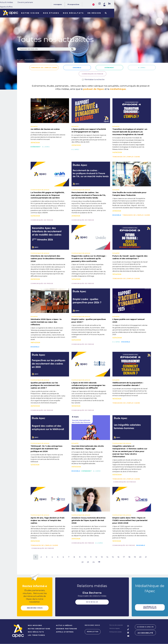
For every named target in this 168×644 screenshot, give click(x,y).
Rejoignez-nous (92, 626)
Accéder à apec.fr (156, 3)
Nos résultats (73, 13)
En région (94, 13)
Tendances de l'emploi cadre (44, 68)
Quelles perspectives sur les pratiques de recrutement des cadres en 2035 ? (45, 385)
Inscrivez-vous (35, 608)
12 (96, 557)
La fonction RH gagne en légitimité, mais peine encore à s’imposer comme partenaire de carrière (48, 195)
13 (102, 557)
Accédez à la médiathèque (150, 607)
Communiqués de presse (93, 74)
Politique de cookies (115, 632)
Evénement (109, 68)
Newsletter (93, 632)
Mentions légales (114, 629)
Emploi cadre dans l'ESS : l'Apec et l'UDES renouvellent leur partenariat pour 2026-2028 (130, 520)
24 (94, 562)
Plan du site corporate (116, 625)
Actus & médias (6, 2)
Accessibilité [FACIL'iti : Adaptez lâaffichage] (145, 633)
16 (118, 557)
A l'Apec (142, 68)
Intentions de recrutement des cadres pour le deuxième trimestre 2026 (47, 259)
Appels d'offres (6, 7)
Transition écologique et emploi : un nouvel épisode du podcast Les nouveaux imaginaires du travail (130, 132)
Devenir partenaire (25, 2)
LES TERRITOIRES (36, 635)
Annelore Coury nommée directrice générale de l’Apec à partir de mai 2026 (88, 520)
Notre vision (30, 13)
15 (113, 557)
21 (146, 557)
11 (91, 557)
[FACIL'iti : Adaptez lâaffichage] (93, 4)
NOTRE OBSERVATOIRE (39, 629)
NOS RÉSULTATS (36, 632)
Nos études (51, 13)
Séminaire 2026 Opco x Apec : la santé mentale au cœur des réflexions (46, 322)
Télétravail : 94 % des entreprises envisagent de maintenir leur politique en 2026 (47, 449)
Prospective (74, 4)
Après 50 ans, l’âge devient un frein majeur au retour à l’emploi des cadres (48, 520)
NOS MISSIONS (35, 626)
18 (129, 557)
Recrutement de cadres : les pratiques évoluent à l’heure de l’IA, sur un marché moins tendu (89, 195)
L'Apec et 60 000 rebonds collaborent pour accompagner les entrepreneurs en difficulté (88, 385)
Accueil (20, 60)
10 (85, 557)
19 (135, 557)
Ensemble (77, 68)
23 (88, 562)
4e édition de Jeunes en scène (45, 129)
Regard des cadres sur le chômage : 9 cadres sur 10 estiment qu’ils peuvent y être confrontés (89, 259)
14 (107, 557)
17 (124, 557)
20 (140, 557)
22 (83, 562)
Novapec (58, 4)
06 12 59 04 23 (92, 602)
